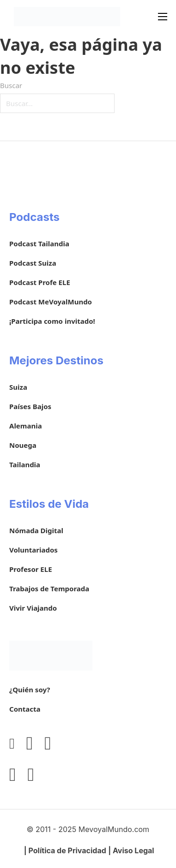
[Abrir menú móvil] (163, 17)
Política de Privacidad (67, 850)
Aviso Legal (134, 850)
